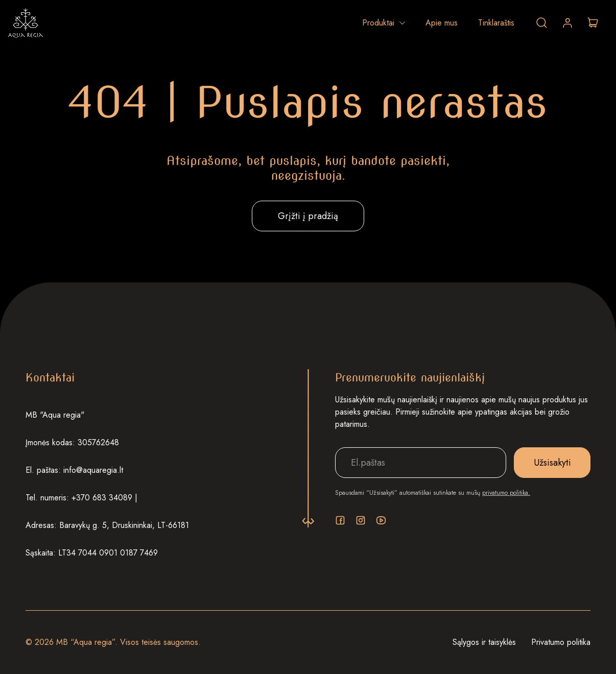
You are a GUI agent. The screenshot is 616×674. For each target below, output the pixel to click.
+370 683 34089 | (104, 498)
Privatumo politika (561, 642)
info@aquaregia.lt (93, 470)
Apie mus (442, 23)
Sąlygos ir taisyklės (484, 642)
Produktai (378, 23)
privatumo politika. (506, 493)
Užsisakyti (552, 463)
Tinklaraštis (496, 23)
